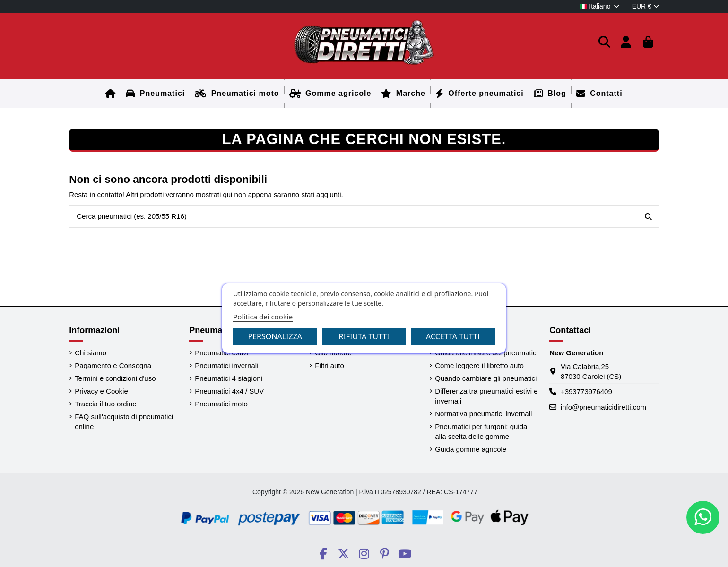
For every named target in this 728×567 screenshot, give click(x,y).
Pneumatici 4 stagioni (229, 378)
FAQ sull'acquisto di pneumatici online (124, 421)
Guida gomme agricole (471, 449)
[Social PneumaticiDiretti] (323, 554)
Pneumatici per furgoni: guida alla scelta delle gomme (481, 431)
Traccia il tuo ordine (105, 404)
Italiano (600, 6)
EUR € (646, 6)
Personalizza (275, 336)
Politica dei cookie (263, 317)
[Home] (111, 94)
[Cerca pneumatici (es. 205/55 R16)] (648, 217)
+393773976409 (586, 391)
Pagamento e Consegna (113, 365)
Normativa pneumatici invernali (483, 414)
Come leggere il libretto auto (479, 365)
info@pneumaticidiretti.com (603, 407)
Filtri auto (329, 365)
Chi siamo (91, 353)
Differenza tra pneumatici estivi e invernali (486, 396)
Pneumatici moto (221, 404)
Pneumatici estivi (221, 353)
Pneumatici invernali (226, 365)
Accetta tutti (453, 336)
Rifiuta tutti (364, 336)
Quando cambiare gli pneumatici (486, 378)
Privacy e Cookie (101, 391)
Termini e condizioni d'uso (115, 378)
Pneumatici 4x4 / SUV (229, 391)
